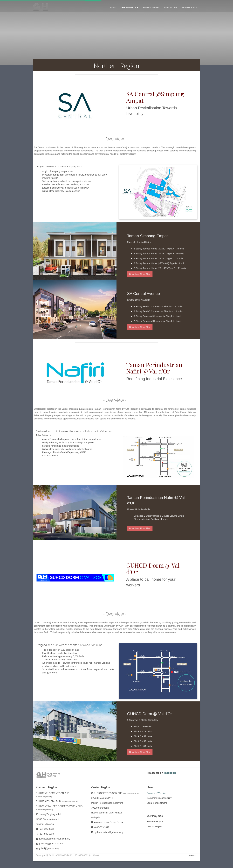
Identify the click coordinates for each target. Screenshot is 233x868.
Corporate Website (156, 793)
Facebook (170, 773)
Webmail (193, 855)
